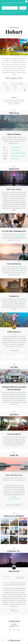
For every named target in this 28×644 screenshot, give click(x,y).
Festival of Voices (15, 150)
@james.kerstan (14, 573)
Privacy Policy (5, 13)
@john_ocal (25, 385)
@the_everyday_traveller (14, 498)
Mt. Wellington (19, 267)
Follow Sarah (16, 351)
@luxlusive (25, 261)
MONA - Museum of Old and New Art (12, 187)
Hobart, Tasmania (18, 56)
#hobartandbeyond (16, 473)
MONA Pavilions (24, 432)
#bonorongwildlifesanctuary (17, 229)
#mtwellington (20, 261)
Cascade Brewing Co (14, 294)
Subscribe (14, 624)
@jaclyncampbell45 (24, 187)
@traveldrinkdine (24, 473)
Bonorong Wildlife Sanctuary (18, 236)
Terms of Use (12, 13)
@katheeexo (25, 229)
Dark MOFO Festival (16, 147)
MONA (4, 196)
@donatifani (25, 56)
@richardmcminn (24, 132)
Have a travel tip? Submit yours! (14, 505)
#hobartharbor (19, 385)
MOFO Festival (15, 159)
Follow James (15, 610)
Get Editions (23, 8)
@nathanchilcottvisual (23, 294)
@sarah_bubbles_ (14, 334)
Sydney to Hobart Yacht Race (18, 153)
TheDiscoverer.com (14, 626)
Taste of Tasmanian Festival (18, 156)
